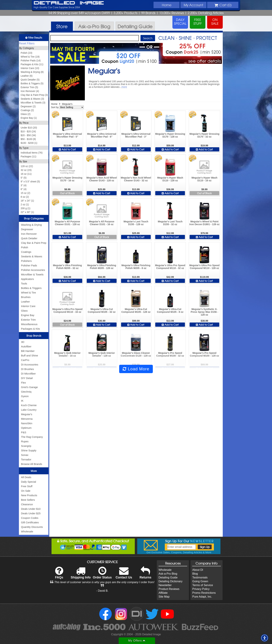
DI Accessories (30, 365)
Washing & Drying (31, 225)
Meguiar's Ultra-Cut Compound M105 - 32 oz (102, 311)
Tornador (26, 459)
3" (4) (24, 185)
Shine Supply (29, 450)
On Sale (26, 491)
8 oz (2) (25, 197)
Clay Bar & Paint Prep (34, 243)
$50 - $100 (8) (28, 139)
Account (193, 5)
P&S (24, 432)
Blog (195, 574)
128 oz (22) (27, 166)
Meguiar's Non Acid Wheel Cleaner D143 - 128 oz (102, 179)
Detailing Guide (168, 577)
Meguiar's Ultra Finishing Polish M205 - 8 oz (136, 267)
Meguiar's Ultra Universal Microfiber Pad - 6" (102, 135)
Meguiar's (27, 414)
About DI (198, 570)
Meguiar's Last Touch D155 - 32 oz (170, 223)
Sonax (25, 455)
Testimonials (200, 577)
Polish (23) (26, 53)
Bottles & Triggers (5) (32, 83)
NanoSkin (27, 423)
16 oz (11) (26, 174)
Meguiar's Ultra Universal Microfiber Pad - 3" (136, 135)
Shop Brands (34, 336)
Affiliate (163, 593)
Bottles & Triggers (31, 288)
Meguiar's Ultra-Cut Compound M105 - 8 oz (170, 311)
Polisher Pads (29, 265)
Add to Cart (67, 149)
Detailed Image (69, 3)
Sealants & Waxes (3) (32, 99)
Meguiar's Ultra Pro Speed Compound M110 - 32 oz (170, 267)
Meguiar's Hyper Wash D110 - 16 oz (204, 179)
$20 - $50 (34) (28, 135)
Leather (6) (27, 76)
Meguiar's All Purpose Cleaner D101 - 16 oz (102, 223)
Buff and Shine (29, 355)
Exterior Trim (28, 320)
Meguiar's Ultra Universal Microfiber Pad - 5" (67, 135)
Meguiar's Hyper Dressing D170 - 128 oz (170, 135)
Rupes (25, 441)
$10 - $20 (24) (28, 131)
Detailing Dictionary (171, 581)
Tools (24, 283)
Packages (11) (28, 156)
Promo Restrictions (204, 593)
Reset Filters (27, 43)
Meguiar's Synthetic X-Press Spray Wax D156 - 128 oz (204, 312)
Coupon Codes (30, 518)
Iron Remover (29, 234)
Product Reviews (169, 589)
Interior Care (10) (30, 68)
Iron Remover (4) (30, 91)
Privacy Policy (201, 589)
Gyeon (25, 396)
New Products (29, 495)
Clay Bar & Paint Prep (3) (34, 95)
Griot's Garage (29, 387)
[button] (265, 638)
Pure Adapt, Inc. (202, 597)
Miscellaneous (29, 324)
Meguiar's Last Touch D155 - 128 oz (136, 223)
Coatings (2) (27, 110)
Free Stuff (27, 486)
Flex (23, 383)
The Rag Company (32, 437)
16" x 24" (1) (27, 201)
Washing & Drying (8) (32, 72)
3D (23, 342)
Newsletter (165, 585)
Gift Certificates (30, 522)
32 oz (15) (26, 170)
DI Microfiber (28, 374)
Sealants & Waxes (32, 256)
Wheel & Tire (28, 293)
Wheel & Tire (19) (30, 57)
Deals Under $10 (31, 509)
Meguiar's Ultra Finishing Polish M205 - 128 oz (102, 267)
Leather (25, 302)
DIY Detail (27, 378)
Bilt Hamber (28, 351)
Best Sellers (28, 500)
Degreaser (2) (28, 106)
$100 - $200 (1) (29, 143)
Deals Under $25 (31, 513)
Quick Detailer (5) (30, 80)
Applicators (27, 279)
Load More (136, 369)
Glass (24, 311)
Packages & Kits (30, 329)
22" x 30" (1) (27, 212)
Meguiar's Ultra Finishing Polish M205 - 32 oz (67, 267)
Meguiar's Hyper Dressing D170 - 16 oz (67, 179)
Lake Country (29, 410)
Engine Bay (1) (29, 118)
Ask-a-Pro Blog (168, 574)
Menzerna (27, 419)
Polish (25, 247)
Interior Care (28, 306)
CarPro (25, 360)
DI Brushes (27, 369)
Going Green (200, 581)
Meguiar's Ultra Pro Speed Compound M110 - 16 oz (67, 311)
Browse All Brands (32, 464)
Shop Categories (34, 218)
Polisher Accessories (33, 270)
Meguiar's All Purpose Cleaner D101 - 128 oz (67, 223)
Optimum (26, 428)
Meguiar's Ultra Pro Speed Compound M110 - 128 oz (205, 267)
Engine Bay (28, 315)
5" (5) (24, 178)
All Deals (26, 477)
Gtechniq (26, 392)
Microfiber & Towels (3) (33, 103)
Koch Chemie (29, 405)
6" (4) (24, 189)
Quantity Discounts (32, 527)
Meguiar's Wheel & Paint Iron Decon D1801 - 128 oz (205, 223)
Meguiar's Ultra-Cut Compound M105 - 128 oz (136, 311)
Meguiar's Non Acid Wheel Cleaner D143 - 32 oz (136, 179)
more (124, 87)
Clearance (27, 504)
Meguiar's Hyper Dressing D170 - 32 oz (204, 135)
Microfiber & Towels (32, 274)
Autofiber (26, 346)
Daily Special (29, 482)
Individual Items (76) (32, 153)
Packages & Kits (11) (32, 64)
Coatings (26, 252)
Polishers (26, 261)
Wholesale (27, 531)
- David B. (102, 591)
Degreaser (27, 229)
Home (167, 5)
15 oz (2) (25, 193)
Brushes (26, 297)
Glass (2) (26, 114)
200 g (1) (25, 208)
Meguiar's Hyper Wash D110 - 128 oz (170, 179)
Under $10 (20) (29, 128)
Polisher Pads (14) (31, 61)
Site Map (164, 597)
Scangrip (26, 446)
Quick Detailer (29, 238)
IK (22, 401)
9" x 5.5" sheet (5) (30, 182)
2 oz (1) (25, 204)
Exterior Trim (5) (29, 87)
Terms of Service (203, 585)
